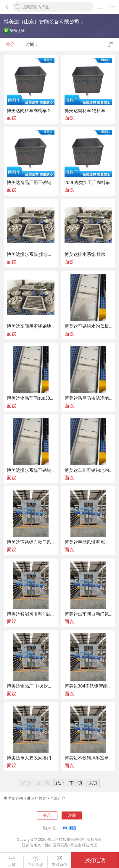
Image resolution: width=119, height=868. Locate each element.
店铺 (12, 861)
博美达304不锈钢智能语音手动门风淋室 (88, 686)
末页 (93, 783)
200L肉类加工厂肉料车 (87, 183)
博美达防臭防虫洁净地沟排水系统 (88, 398)
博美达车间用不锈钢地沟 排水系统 (31, 326)
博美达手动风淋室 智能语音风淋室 (88, 542)
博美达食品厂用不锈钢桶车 (31, 183)
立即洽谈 (35, 861)
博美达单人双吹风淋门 (29, 758)
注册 (72, 815)
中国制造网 (13, 798)
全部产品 (58, 798)
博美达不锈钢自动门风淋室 (31, 542)
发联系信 (59, 861)
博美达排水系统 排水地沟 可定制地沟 (31, 255)
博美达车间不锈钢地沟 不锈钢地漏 (88, 471)
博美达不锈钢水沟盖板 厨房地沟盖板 (88, 326)
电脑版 (70, 828)
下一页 (76, 783)
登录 (47, 815)
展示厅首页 (37, 798)
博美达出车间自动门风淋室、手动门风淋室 (88, 614)
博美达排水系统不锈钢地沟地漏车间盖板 (31, 471)
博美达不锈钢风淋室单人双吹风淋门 (88, 758)
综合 (11, 44)
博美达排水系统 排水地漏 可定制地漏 (88, 255)
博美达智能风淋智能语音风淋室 (31, 614)
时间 (32, 44)
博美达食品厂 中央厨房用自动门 (31, 686)
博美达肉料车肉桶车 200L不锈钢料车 (31, 111)
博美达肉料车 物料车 (85, 111)
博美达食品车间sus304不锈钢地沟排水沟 (31, 398)
